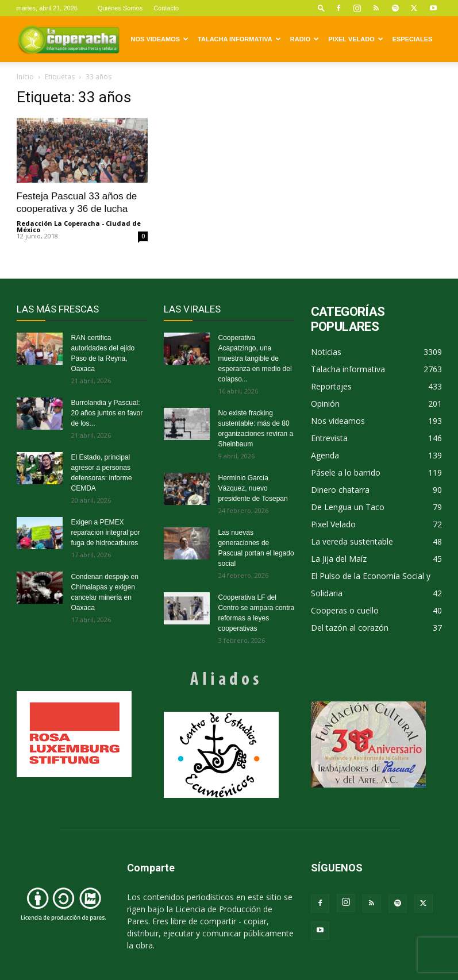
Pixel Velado (355, 39)
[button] (321, 8)
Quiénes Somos (120, 8)
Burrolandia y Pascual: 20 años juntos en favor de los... (107, 413)
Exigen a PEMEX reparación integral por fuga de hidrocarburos (106, 533)
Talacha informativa (239, 39)
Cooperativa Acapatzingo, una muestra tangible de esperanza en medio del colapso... (255, 358)
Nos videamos (160, 39)
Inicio (25, 77)
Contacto (166, 8)
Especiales (413, 39)
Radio (305, 39)
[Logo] (68, 39)
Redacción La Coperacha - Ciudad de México (79, 226)
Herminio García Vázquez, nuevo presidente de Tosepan (253, 488)
